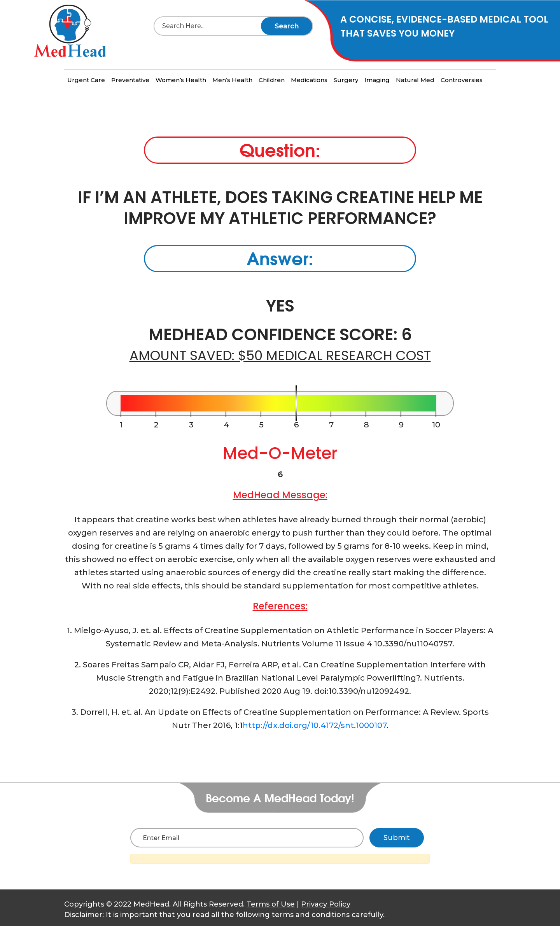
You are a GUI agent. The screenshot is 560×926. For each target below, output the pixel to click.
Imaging (377, 80)
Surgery (346, 80)
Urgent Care (86, 80)
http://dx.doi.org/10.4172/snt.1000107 (315, 725)
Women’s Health (181, 80)
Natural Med (415, 80)
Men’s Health (232, 80)
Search (287, 26)
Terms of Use (271, 904)
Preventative (130, 80)
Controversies (462, 80)
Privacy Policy (326, 904)
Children (272, 80)
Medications (309, 80)
